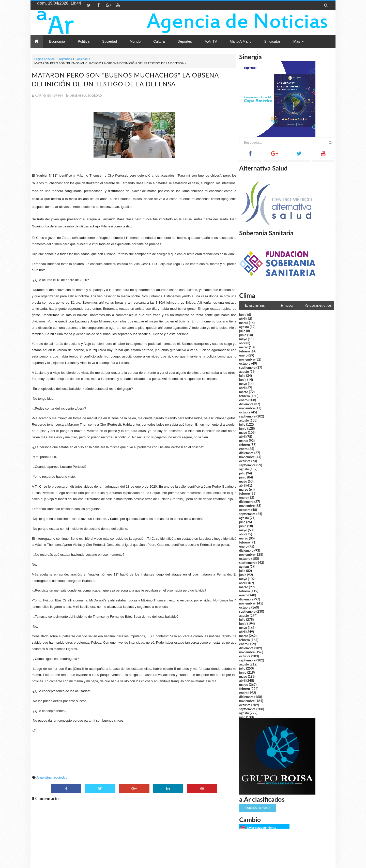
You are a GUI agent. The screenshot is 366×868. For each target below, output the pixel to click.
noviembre (247, 359)
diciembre (246, 404)
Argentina (65, 59)
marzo (244, 323)
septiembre (247, 367)
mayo (243, 339)
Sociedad (82, 59)
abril (242, 319)
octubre (245, 363)
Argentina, (78, 95)
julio (242, 331)
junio (243, 315)
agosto (244, 327)
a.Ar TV (211, 41)
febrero (245, 351)
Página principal (45, 59)
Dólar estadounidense (262, 827)
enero (243, 355)
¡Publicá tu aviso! (258, 808)
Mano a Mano (241, 41)
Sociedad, (95, 95)
